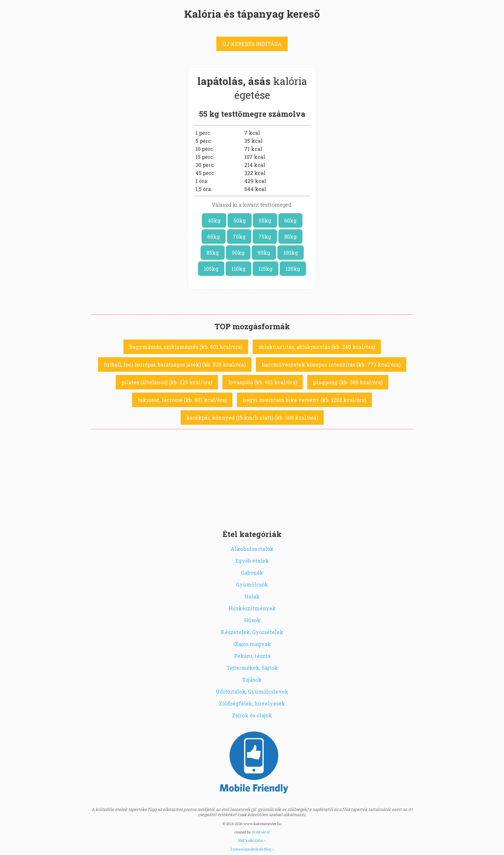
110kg (239, 269)
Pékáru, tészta (252, 656)
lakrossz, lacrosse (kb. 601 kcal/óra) (182, 400)
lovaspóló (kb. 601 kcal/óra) (263, 382)
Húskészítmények (252, 608)
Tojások (252, 680)
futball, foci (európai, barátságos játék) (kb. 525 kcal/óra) (175, 364)
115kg (265, 269)
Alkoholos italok (252, 549)
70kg (239, 236)
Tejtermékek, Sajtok (252, 668)
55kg (265, 220)
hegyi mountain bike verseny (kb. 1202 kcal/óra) (304, 400)
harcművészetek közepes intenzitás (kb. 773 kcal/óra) (331, 364)
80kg (290, 236)
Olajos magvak (252, 644)
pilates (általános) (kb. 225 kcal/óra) (167, 382)
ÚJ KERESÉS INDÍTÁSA (252, 44)
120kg (293, 269)
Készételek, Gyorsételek (252, 632)
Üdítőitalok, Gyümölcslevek (252, 691)
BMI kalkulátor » (252, 840)
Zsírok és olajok (252, 715)
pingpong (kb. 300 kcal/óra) (348, 382)
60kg (290, 220)
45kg (214, 220)
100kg (291, 253)
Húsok (252, 620)
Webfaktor (261, 832)
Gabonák (252, 573)
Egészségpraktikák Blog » (252, 849)
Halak (252, 596)
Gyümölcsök (252, 584)
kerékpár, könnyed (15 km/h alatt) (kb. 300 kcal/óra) (252, 418)
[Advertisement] (252, 478)
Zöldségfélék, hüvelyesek (252, 703)
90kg (238, 253)
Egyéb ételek (252, 561)
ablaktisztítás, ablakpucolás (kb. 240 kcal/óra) (317, 347)
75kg (265, 236)
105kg (211, 269)
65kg (214, 236)
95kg (264, 253)
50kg (240, 220)
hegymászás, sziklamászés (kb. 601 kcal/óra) (186, 347)
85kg (213, 253)
